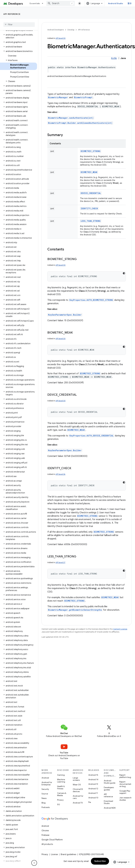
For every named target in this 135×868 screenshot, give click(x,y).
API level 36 (60, 474)
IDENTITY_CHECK (89, 208)
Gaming (61, 775)
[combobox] (61, 3)
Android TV (78, 803)
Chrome (45, 831)
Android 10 (93, 798)
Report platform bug (125, 776)
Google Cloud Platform (52, 840)
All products (47, 844)
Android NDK (110, 808)
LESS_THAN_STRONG (91, 221)
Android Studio (116, 3)
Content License (120, 629)
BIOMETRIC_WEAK (89, 172)
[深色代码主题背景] (124, 273)
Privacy (60, 800)
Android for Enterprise (47, 783)
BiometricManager (58, 97)
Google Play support (125, 792)
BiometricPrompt (83, 97)
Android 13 (93, 784)
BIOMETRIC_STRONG (91, 151)
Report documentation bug (125, 784)
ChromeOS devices (78, 790)
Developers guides (109, 789)
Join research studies (125, 799)
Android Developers (56, 30)
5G (59, 804)
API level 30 (61, 38)
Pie (90, 802)
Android (45, 778)
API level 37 (60, 562)
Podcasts (46, 807)
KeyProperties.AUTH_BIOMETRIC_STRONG (91, 300)
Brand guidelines (68, 854)
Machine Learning (61, 781)
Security (45, 789)
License (54, 854)
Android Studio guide (110, 782)
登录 (130, 3)
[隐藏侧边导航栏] (34, 863)
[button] (19, 36)
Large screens (76, 779)
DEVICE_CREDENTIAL (91, 193)
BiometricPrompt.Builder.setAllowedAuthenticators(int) (80, 123)
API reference (12, 14)
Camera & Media (62, 794)
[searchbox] (19, 25)
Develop (71, 30)
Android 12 (93, 789)
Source (45, 794)
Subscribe (100, 861)
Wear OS (77, 785)
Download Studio (108, 802)
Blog (44, 803)
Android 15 (93, 775)
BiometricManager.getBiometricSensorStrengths (75, 610)
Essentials (35, 3)
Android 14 (93, 779)
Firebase (45, 835)
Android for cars (78, 797)
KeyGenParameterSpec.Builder (65, 315)
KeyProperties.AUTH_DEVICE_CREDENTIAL (92, 436)
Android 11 (93, 793)
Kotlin (114, 58)
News (44, 798)
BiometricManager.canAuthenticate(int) (71, 118)
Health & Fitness (61, 787)
